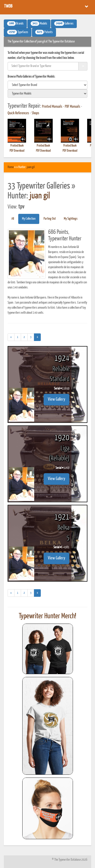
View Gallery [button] (56, 399)
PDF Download (17, 151)
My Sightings (71, 219)
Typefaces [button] (18, 32)
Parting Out (50, 219)
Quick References (18, 113)
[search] (48, 85)
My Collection (29, 219)
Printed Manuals (52, 107)
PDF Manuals (73, 107)
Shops (35, 113)
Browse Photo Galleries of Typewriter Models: (31, 77)
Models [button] (39, 24)
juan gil (31, 167)
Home (11, 167)
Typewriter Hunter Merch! (48, 616)
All (13, 219)
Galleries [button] (64, 24)
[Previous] (11, 337)
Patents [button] (44, 32)
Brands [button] (15, 24)
